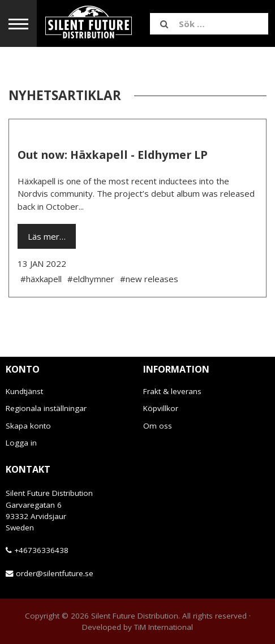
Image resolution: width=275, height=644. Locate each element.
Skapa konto (28, 426)
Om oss (158, 426)
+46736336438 (41, 550)
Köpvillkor (161, 408)
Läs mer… (47, 236)
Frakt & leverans (172, 391)
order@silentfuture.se (55, 573)
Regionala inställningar (46, 408)
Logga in (21, 443)
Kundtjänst (24, 391)
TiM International (164, 627)
